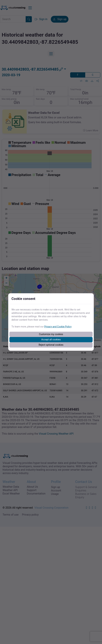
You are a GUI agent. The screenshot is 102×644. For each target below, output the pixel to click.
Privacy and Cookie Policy (58, 327)
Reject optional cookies (51, 345)
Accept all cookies (51, 340)
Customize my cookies (51, 334)
